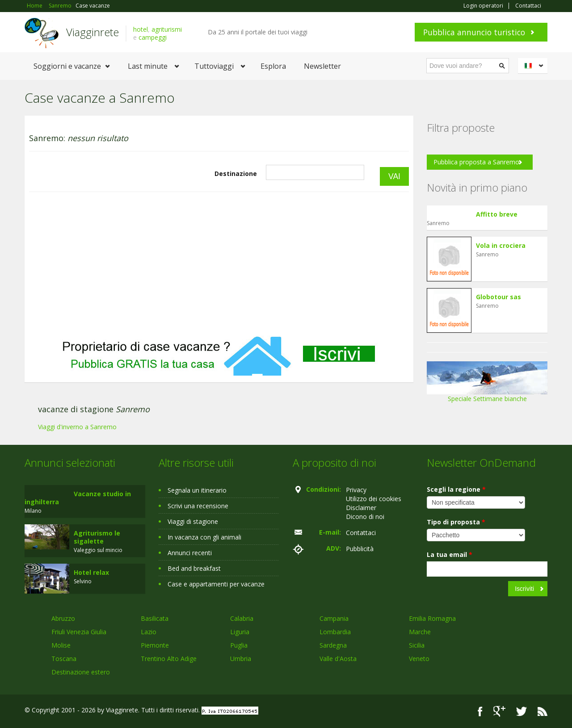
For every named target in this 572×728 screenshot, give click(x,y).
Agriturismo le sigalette (97, 537)
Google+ (499, 711)
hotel (141, 29)
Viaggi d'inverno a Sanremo (77, 427)
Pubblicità (360, 549)
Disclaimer (361, 508)
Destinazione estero (81, 672)
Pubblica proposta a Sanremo (476, 162)
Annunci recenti (190, 553)
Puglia (239, 645)
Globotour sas (498, 297)
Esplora (273, 66)
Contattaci (528, 6)
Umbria (241, 659)
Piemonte (155, 645)
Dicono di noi (365, 517)
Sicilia (417, 645)
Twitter (522, 711)
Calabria (242, 618)
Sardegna (333, 645)
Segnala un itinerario (197, 490)
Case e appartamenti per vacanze (216, 584)
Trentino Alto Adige (169, 659)
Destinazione (236, 174)
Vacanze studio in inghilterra (78, 498)
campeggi (153, 37)
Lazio (149, 632)
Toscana (64, 659)
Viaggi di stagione (193, 521)
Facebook (480, 711)
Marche (420, 632)
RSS (543, 711)
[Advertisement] (219, 264)
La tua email (450, 554)
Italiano (534, 66)
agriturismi (167, 29)
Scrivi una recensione (198, 506)
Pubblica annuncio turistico (474, 32)
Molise (61, 645)
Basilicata (155, 618)
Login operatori (483, 6)
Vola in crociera (501, 245)
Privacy (356, 490)
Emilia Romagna (432, 618)
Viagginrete (93, 32)
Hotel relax (91, 572)
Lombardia (335, 632)
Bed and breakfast (194, 568)
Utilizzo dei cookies (374, 499)
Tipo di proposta (456, 522)
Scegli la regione (456, 489)
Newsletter (322, 66)
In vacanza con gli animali (204, 537)
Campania (334, 618)
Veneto (419, 659)
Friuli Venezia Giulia (79, 632)
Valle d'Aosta (338, 659)
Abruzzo (63, 618)
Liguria (240, 632)
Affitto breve (497, 214)
